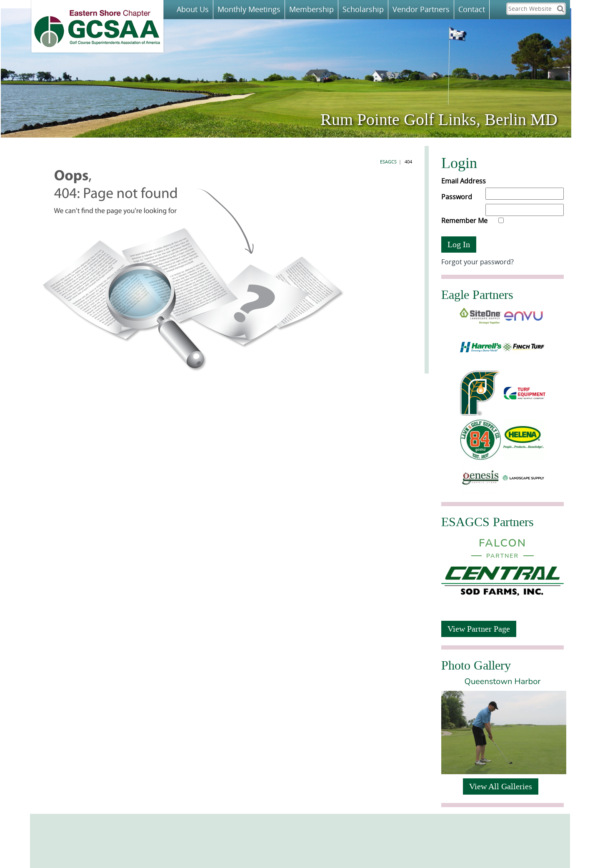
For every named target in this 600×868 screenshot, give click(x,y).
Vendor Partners (421, 9)
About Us (193, 9)
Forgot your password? (477, 262)
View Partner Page (479, 629)
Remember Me (472, 221)
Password (457, 197)
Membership (311, 9)
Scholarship (363, 9)
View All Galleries (501, 786)
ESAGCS (388, 162)
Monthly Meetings (249, 9)
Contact (472, 9)
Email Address (464, 181)
